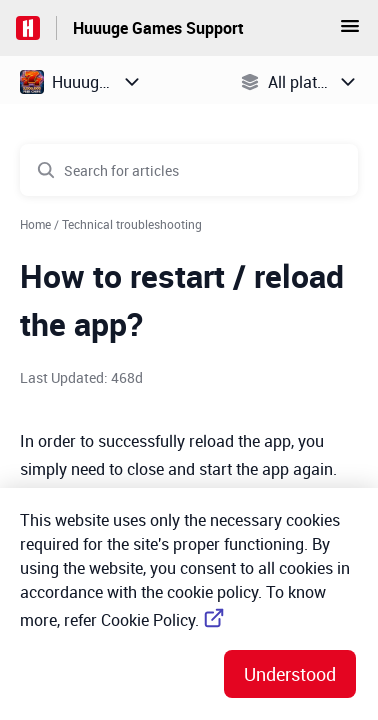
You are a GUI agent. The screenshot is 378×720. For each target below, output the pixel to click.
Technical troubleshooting (132, 224)
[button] (350, 32)
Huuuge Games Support (158, 28)
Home (35, 224)
